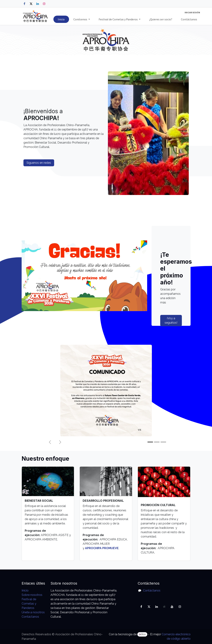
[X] (31, 4)
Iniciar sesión (192, 12)
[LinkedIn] (38, 4)
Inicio (25, 590)
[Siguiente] (60, 442)
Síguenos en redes (39, 163)
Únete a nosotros (33, 612)
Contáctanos (30, 617)
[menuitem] (61, 19)
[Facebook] (25, 4)
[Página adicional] (164, 607)
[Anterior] (50, 442)
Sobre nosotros (32, 595)
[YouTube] (172, 607)
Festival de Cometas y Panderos (29, 604)
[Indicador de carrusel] (150, 442)
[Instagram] (44, 4)
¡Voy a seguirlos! (171, 320)
